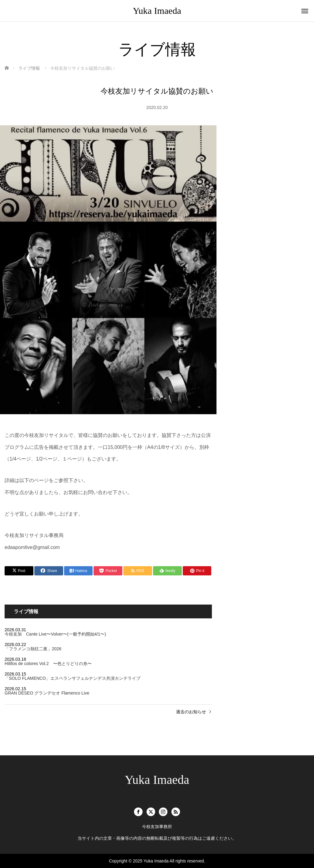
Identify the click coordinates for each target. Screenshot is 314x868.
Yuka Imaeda (157, 11)
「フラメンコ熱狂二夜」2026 (33, 649)
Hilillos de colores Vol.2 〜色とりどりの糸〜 (48, 664)
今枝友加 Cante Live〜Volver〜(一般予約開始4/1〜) (55, 634)
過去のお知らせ (191, 712)
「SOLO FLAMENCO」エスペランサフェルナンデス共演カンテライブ (73, 678)
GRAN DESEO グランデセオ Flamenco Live (47, 693)
